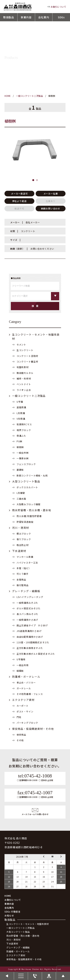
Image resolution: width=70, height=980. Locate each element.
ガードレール (24, 688)
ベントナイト (24, 384)
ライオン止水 (24, 390)
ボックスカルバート (27, 487)
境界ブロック (24, 430)
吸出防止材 (23, 545)
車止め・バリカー (26, 682)
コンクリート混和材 (27, 356)
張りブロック (24, 539)
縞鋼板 (20, 671)
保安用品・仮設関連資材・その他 (33, 729)
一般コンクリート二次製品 (29, 396)
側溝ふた (21, 436)
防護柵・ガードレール (26, 677)
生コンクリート (25, 350)
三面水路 (21, 499)
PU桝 (20, 441)
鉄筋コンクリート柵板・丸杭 (32, 475)
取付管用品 (23, 585)
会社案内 (44, 17)
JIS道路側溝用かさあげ (29, 631)
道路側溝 (21, 407)
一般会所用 (23, 665)
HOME (8, 896)
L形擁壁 (21, 493)
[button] (33, 180)
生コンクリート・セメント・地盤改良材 (28, 924)
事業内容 (26, 17)
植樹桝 (20, 447)
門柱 (19, 717)
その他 (20, 740)
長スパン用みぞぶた (28, 614)
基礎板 (20, 470)
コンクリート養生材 (27, 361)
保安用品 (21, 735)
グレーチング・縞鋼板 (26, 591)
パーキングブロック (27, 723)
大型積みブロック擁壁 (29, 504)
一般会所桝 (23, 453)
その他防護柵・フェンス (30, 694)
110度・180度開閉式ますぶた (33, 642)
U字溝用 (21, 659)
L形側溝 (21, 413)
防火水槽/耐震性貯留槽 (29, 516)
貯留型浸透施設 (25, 522)
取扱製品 (9, 17)
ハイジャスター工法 (27, 562)
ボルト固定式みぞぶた (29, 608)
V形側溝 (21, 419)
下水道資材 (19, 551)
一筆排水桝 (23, 458)
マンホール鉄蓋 (25, 557)
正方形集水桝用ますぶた (30, 648)
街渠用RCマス (24, 424)
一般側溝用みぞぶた (27, 603)
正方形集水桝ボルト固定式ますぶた (36, 654)
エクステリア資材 (23, 700)
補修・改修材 (24, 378)
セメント (21, 344)
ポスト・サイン (25, 711)
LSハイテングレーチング (30, 597)
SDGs (61, 17)
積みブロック (24, 534)
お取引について (58, 7)
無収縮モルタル (25, 373)
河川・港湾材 (21, 528)
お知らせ (9, 915)
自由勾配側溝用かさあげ (30, 637)
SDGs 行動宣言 (12, 912)
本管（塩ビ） (24, 568)
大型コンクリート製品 (26, 481)
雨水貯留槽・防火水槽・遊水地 (32, 510)
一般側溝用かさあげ (27, 620)
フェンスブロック (26, 464)
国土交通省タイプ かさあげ (32, 625)
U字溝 (20, 402)
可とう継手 (23, 574)
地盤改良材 (23, 367)
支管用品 (21, 579)
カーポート (23, 706)
